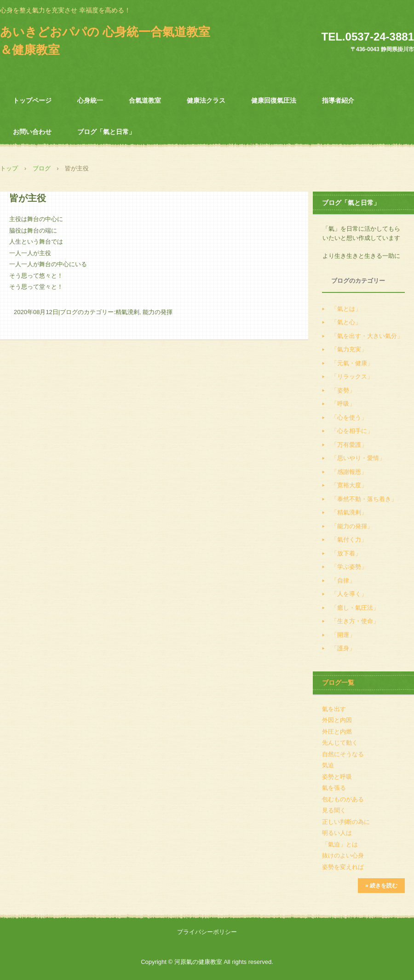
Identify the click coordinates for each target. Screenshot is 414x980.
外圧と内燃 (337, 732)
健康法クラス (206, 100)
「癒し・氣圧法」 (355, 608)
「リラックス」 (352, 376)
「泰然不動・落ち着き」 (364, 499)
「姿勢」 (343, 390)
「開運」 (343, 635)
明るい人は (337, 833)
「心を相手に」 (352, 431)
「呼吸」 (343, 404)
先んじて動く (340, 743)
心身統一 (90, 100)
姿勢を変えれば (343, 867)
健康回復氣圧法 (274, 100)
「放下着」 (346, 553)
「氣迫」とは (340, 844)
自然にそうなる (343, 754)
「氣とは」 (346, 309)
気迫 (328, 765)
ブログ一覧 (338, 682)
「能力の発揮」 (352, 526)
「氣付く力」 (349, 540)
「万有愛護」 (349, 445)
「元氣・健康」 (352, 363)
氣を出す (334, 709)
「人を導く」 (349, 594)
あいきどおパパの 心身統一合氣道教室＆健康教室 (105, 41)
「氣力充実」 (349, 349)
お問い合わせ (32, 132)
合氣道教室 (145, 100)
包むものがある (343, 799)
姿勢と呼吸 (337, 777)
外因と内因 (337, 720)
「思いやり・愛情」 (358, 458)
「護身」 (343, 648)
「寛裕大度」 (349, 485)
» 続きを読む (381, 886)
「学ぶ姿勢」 (349, 567)
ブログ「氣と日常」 (106, 132)
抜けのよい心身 (343, 855)
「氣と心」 (346, 322)
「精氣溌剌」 (349, 512)
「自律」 (343, 580)
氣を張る (334, 788)
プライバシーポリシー (207, 932)
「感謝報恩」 (349, 472)
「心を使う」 (349, 417)
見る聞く (334, 810)
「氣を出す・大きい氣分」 (367, 336)
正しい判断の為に (346, 822)
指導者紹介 (338, 100)
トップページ (32, 100)
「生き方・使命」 (355, 621)
